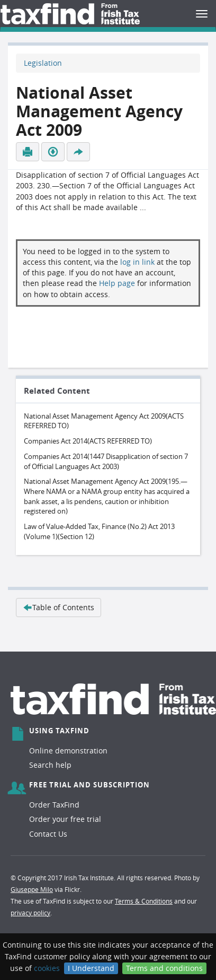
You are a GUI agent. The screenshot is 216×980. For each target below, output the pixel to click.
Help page (117, 283)
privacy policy (30, 913)
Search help (50, 765)
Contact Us (48, 834)
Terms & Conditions (144, 901)
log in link (137, 262)
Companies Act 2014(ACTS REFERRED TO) (88, 441)
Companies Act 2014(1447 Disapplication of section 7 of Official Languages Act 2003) (106, 461)
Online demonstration (68, 751)
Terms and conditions (164, 968)
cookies (47, 968)
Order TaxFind (54, 805)
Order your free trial (65, 819)
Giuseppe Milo (32, 889)
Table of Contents (58, 607)
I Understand (91, 968)
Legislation (43, 63)
